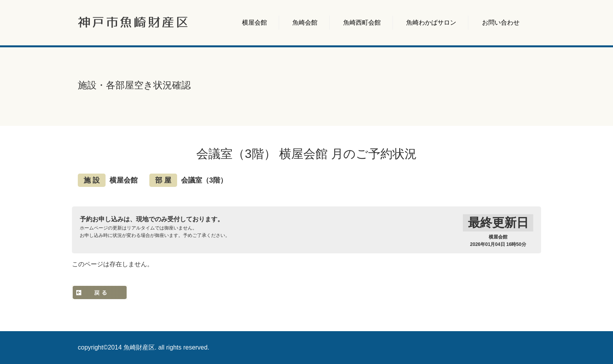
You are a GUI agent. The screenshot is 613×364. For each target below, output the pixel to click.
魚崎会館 (305, 22)
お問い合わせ (501, 22)
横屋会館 (255, 22)
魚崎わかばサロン (431, 22)
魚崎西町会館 (362, 22)
